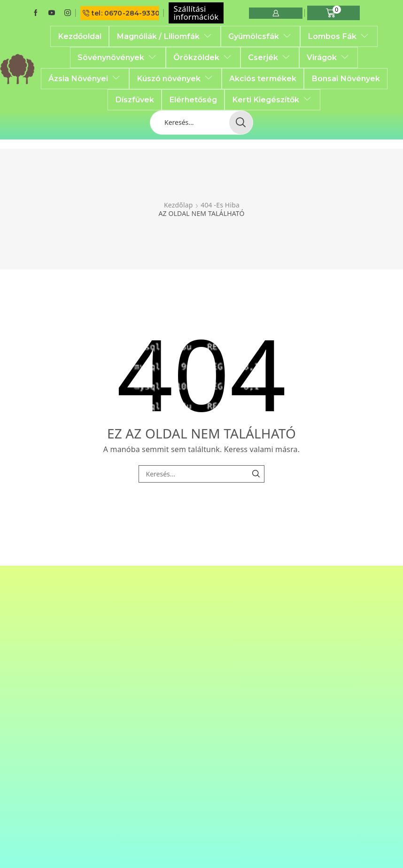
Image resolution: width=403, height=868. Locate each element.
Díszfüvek (135, 100)
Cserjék (270, 57)
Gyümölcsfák (260, 36)
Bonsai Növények (346, 78)
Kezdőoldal (80, 36)
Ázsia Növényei (85, 78)
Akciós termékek (263, 78)
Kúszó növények (175, 78)
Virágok (329, 57)
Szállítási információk (196, 13)
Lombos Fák (339, 36)
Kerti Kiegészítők (272, 100)
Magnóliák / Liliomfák (165, 36)
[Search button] (241, 123)
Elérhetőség (193, 100)
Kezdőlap (178, 205)
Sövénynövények (118, 57)
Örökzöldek (203, 57)
